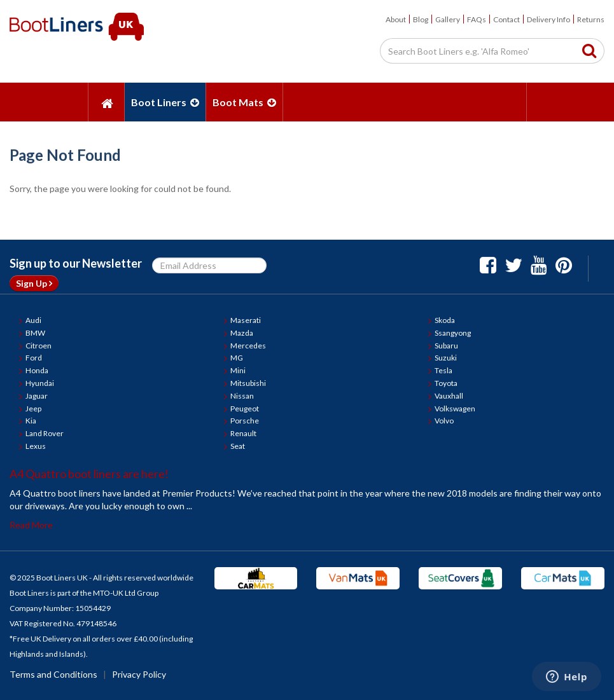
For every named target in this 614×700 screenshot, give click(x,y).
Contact (506, 19)
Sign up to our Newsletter (76, 263)
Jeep (33, 408)
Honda (37, 370)
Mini (238, 370)
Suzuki (446, 358)
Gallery (448, 19)
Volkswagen (455, 408)
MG (237, 358)
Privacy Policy (139, 674)
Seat (238, 446)
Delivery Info (548, 19)
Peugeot (245, 408)
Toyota (446, 383)
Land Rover (45, 433)
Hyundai (40, 383)
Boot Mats (244, 102)
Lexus (36, 446)
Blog (421, 19)
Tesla (443, 370)
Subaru (446, 346)
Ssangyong (453, 333)
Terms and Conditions (53, 674)
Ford (34, 358)
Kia (31, 421)
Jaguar (37, 396)
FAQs (477, 19)
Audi (33, 320)
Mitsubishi (248, 383)
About (396, 19)
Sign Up (34, 283)
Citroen (38, 346)
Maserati (246, 320)
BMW (35, 333)
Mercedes (248, 346)
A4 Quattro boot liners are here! (89, 474)
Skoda (445, 320)
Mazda (242, 333)
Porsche (245, 421)
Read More (31, 525)
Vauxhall (449, 396)
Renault (243, 433)
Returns (591, 19)
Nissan (242, 396)
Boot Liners (165, 102)
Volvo (444, 421)
